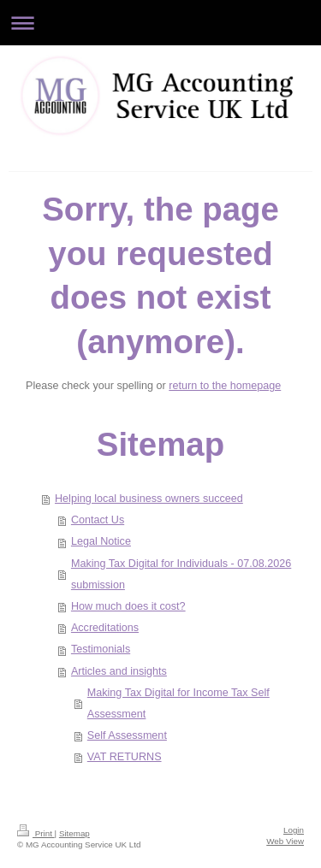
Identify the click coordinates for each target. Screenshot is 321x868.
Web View (285, 841)
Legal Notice (101, 541)
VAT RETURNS (125, 757)
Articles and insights (119, 671)
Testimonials (101, 649)
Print (36, 833)
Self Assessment (127, 735)
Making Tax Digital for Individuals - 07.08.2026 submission (181, 574)
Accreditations (105, 628)
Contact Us (98, 520)
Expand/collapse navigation (160, 23)
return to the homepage (225, 386)
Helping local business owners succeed (149, 499)
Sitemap (74, 833)
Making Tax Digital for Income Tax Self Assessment (178, 703)
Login (294, 830)
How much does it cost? (128, 606)
